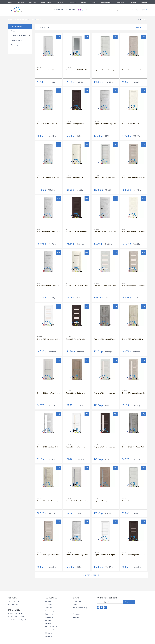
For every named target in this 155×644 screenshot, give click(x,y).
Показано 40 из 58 (91, 575)
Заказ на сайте (121, 2)
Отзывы (83, 2)
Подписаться (129, 602)
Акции (13, 31)
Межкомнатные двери (20, 20)
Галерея (93, 2)
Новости (133, 2)
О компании (72, 2)
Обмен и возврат (106, 2)
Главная (10, 20)
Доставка (21, 2)
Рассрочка (60, 2)
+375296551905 (71, 10)
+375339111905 (58, 10)
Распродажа (77, 601)
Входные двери (16, 40)
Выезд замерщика (46, 2)
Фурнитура (15, 45)
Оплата (10, 2)
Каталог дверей (17, 26)
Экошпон (31, 20)
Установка (32, 2)
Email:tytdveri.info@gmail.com (18, 620)
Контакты (144, 2)
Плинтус (76, 617)
